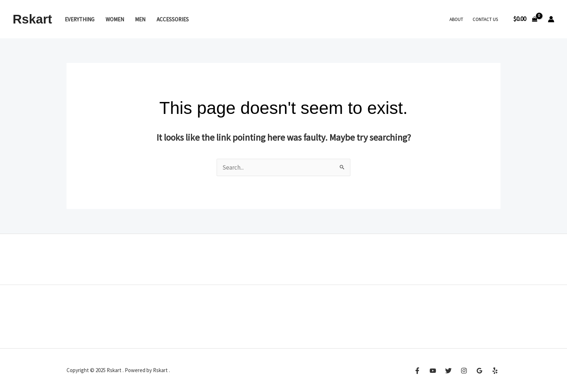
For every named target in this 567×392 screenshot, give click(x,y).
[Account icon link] (551, 19)
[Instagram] (464, 371)
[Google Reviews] (479, 371)
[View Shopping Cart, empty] (525, 19)
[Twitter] (448, 371)
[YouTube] (433, 371)
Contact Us (485, 19)
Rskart (32, 19)
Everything (80, 19)
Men (140, 19)
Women (115, 19)
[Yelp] (495, 371)
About (456, 19)
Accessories (173, 19)
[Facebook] (417, 371)
